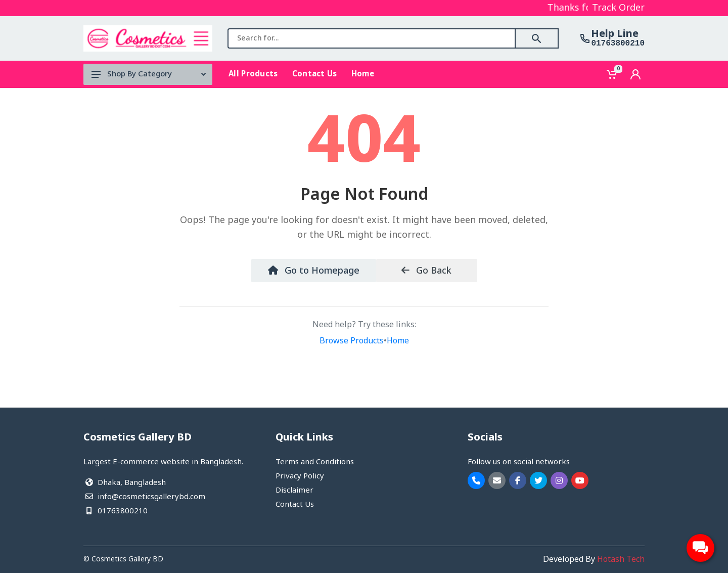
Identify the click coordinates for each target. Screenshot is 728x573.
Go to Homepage (314, 271)
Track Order (618, 8)
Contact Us (295, 505)
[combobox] (372, 38)
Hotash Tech (621, 560)
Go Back (426, 271)
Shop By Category (149, 74)
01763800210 (618, 43)
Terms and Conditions (315, 462)
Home (398, 341)
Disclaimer (294, 491)
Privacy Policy (300, 476)
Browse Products (352, 341)
